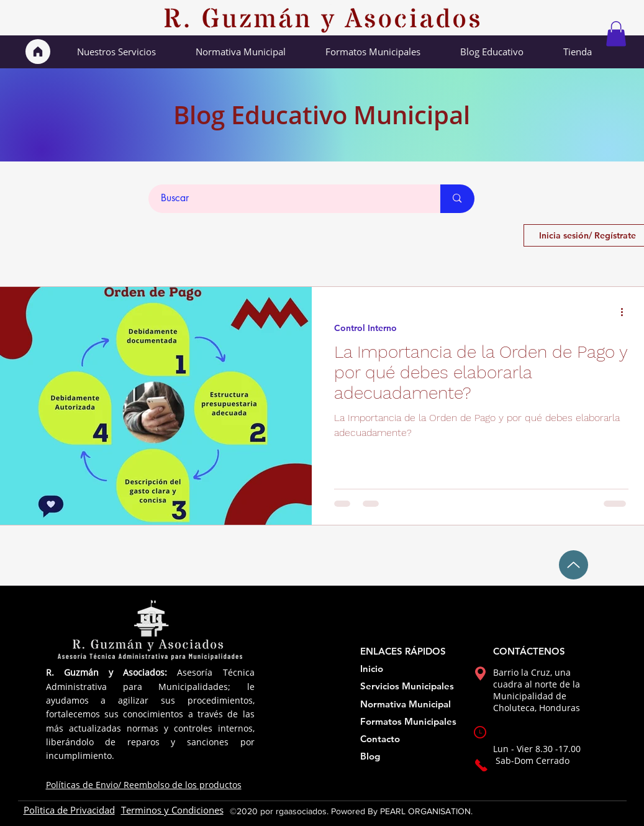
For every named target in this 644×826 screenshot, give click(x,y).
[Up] (574, 565)
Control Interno (365, 328)
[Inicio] (38, 52)
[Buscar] (288, 199)
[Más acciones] (627, 312)
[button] (616, 34)
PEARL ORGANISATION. (426, 811)
